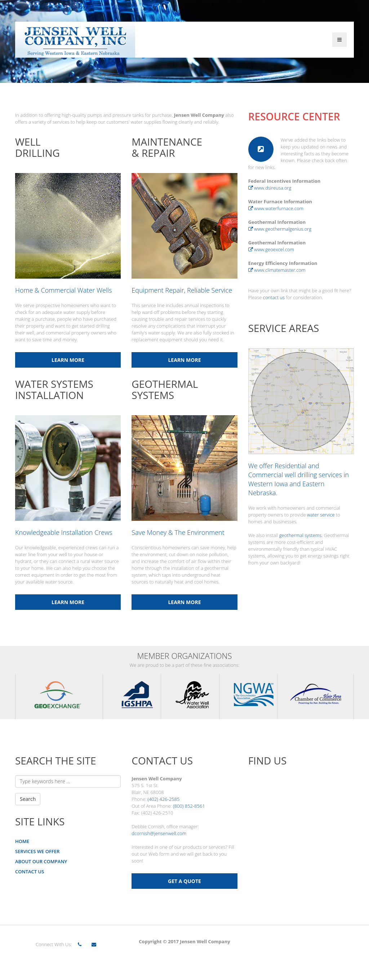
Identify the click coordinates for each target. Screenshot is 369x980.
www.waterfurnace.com (276, 208)
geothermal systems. (301, 535)
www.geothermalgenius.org (280, 229)
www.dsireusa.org (270, 188)
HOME (22, 841)
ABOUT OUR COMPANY (41, 861)
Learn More (68, 360)
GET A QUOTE (184, 881)
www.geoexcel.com (271, 249)
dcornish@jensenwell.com (159, 833)
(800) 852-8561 (189, 806)
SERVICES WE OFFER (37, 851)
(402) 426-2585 (164, 799)
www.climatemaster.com (277, 270)
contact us (274, 297)
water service (321, 515)
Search (28, 799)
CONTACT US (30, 872)
